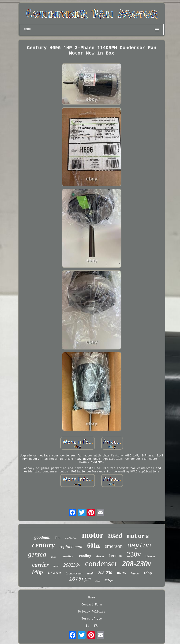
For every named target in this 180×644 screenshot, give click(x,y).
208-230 (105, 573)
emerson (114, 546)
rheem (100, 556)
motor (93, 535)
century (43, 545)
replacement (71, 546)
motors (138, 536)
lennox (115, 556)
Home (92, 598)
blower (150, 556)
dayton (139, 546)
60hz (94, 546)
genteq (37, 554)
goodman (43, 537)
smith (90, 573)
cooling (85, 556)
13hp (148, 573)
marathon (67, 556)
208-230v (137, 564)
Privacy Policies (92, 612)
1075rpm (80, 579)
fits (58, 538)
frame (135, 573)
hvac (56, 566)
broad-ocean (74, 573)
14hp (37, 572)
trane (54, 573)
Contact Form (92, 605)
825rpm (109, 580)
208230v (72, 565)
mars (122, 573)
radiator (71, 538)
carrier (40, 565)
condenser (101, 563)
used (115, 535)
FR (96, 626)
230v (134, 554)
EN (87, 626)
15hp (53, 557)
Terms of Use (92, 619)
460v (98, 581)
